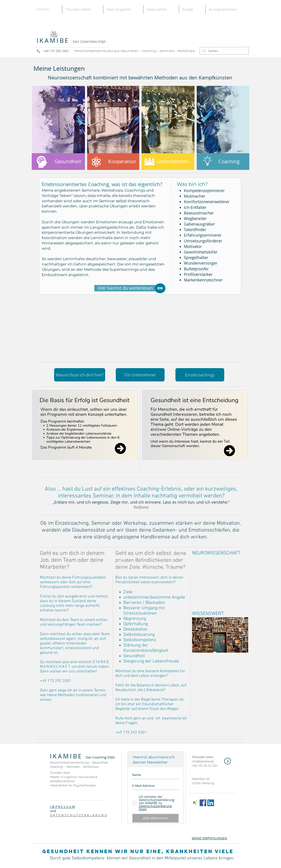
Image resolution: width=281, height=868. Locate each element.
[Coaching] (223, 162)
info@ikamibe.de (203, 761)
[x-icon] (195, 803)
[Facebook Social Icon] (203, 803)
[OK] (160, 288)
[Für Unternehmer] (140, 375)
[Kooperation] (113, 162)
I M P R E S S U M (62, 807)
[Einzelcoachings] (200, 375)
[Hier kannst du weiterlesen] (125, 288)
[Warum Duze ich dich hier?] (80, 375)
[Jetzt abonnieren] (155, 818)
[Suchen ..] (224, 51)
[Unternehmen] (168, 162)
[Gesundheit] (58, 162)
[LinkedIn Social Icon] (211, 803)
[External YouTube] (220, 580)
